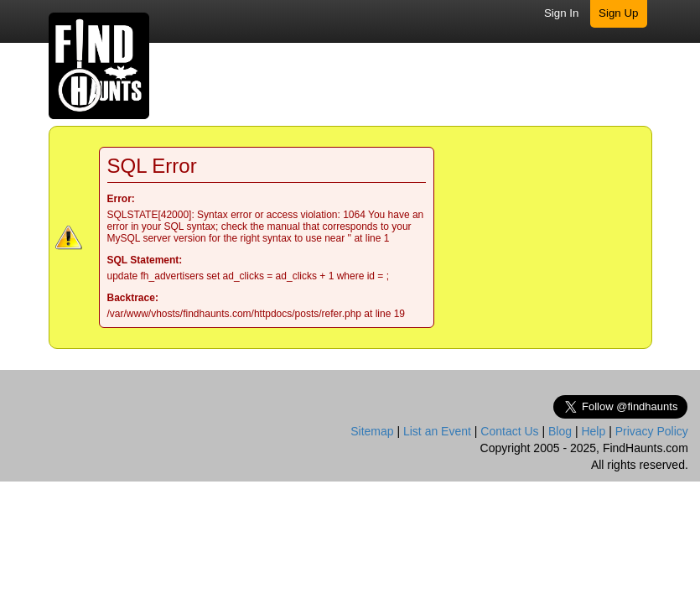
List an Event (437, 431)
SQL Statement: (145, 260)
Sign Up (618, 13)
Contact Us (509, 431)
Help (593, 431)
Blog (560, 431)
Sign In (562, 13)
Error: (121, 199)
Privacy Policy (652, 431)
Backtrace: (133, 298)
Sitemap (372, 431)
